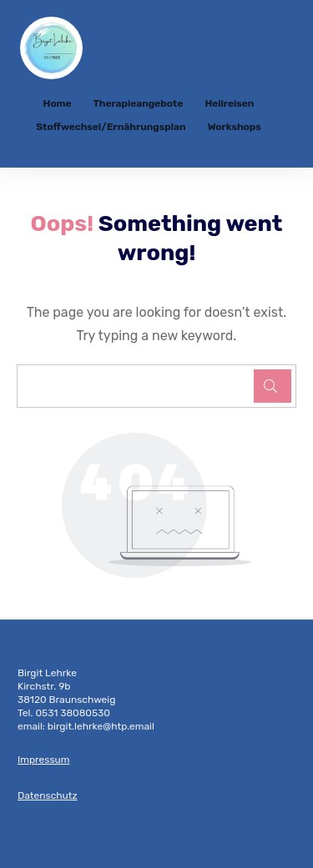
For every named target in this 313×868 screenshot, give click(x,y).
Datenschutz (48, 795)
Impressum (43, 760)
